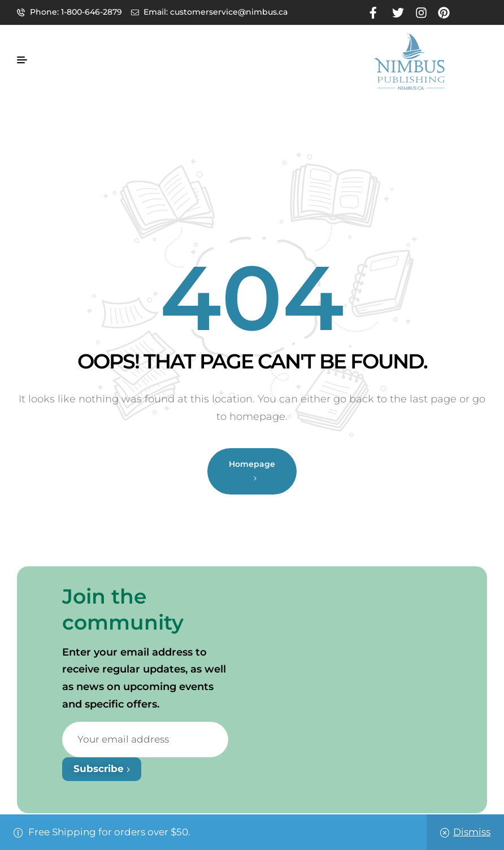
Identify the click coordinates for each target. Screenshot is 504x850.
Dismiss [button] (472, 832)
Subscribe (102, 769)
